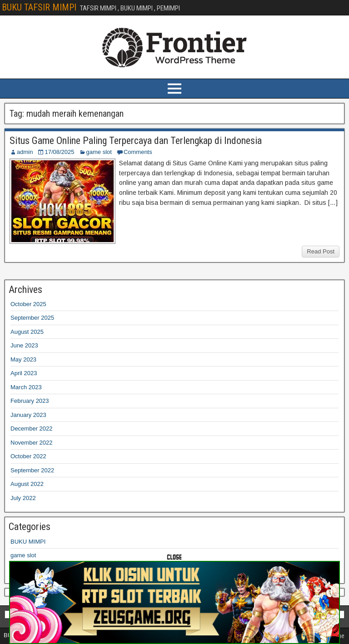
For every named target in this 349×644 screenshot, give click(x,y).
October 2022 (28, 456)
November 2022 (32, 443)
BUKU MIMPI (28, 542)
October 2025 (28, 304)
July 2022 (23, 498)
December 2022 (32, 429)
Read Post (321, 251)
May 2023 (23, 359)
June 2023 (24, 345)
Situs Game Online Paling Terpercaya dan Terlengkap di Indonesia (136, 141)
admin (25, 152)
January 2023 (28, 415)
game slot (99, 152)
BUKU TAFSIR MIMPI (39, 7)
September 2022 (32, 470)
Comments (138, 152)
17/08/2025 (59, 152)
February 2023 (30, 401)
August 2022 (27, 484)
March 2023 (26, 387)
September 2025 (32, 318)
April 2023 (24, 373)
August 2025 (27, 332)
